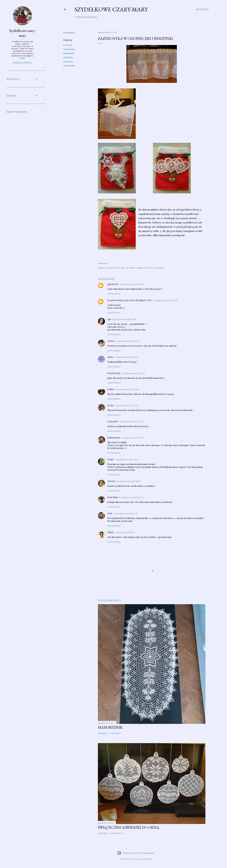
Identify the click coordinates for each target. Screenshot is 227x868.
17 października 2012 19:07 (133, 438)
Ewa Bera (113, 497)
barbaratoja (113, 438)
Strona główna (86, 17)
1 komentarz (116, 733)
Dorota (111, 481)
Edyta (111, 532)
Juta (110, 513)
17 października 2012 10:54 (126, 357)
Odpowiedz (114, 294)
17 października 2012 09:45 (165, 300)
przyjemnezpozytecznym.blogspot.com (129, 300)
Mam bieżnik (110, 727)
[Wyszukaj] (202, 9)
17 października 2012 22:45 (127, 459)
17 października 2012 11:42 (133, 373)
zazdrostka (69, 66)
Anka (110, 357)
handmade (69, 49)
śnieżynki (68, 62)
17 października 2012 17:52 (131, 422)
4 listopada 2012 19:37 (125, 532)
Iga (109, 319)
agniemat (113, 284)
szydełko (68, 57)
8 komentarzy (117, 833)
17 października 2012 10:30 (127, 341)
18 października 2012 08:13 (128, 481)
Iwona (111, 341)
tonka (111, 389)
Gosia (110, 405)
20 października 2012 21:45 (125, 513)
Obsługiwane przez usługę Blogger (136, 853)
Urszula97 (113, 422)
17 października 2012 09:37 (131, 284)
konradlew (148, 859)
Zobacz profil (22, 63)
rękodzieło (69, 53)
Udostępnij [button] (69, 33)
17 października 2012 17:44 (127, 406)
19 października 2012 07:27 (131, 497)
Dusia (110, 459)
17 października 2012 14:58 (127, 389)
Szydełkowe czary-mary (111, 9)
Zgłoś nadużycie (17, 112)
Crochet (68, 45)
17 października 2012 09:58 (124, 319)
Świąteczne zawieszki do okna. (129, 827)
